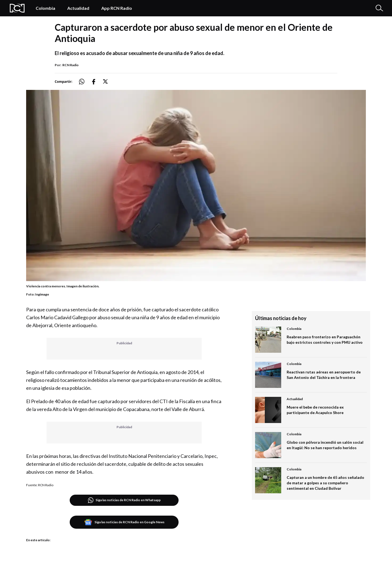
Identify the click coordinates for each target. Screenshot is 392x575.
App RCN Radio (117, 8)
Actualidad (78, 8)
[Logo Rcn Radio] (17, 8)
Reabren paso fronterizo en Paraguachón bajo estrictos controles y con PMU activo (325, 340)
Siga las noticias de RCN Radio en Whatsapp (124, 500)
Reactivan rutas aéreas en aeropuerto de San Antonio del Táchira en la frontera (324, 375)
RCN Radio (71, 65)
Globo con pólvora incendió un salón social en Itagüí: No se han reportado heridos (325, 445)
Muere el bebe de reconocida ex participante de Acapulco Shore (315, 410)
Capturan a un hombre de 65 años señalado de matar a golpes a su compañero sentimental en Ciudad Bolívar (325, 483)
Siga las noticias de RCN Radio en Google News (124, 522)
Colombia (45, 8)
